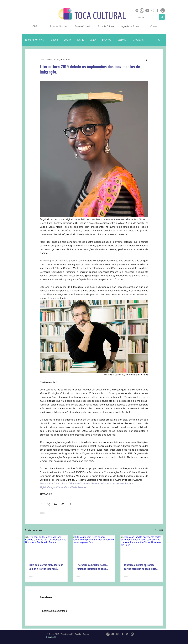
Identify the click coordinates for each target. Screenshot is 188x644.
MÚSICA (67, 40)
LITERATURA (46, 494)
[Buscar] (145, 17)
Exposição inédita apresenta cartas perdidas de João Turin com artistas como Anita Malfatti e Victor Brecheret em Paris (141, 567)
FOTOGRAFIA (138, 40)
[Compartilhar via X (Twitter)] (48, 504)
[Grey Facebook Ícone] (157, 10)
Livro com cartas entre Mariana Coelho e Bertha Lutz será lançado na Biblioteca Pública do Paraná (46, 567)
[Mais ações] (147, 60)
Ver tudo (159, 530)
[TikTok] (163, 10)
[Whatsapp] (142, 10)
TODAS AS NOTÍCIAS (34, 40)
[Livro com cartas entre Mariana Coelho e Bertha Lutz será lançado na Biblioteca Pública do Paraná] (46, 547)
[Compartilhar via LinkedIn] (55, 504)
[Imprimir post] (70, 504)
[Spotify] (137, 10)
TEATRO (80, 40)
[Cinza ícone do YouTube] (147, 10)
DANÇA (93, 40)
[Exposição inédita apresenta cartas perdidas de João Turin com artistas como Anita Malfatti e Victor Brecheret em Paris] (142, 547)
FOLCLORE (121, 40)
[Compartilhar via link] (63, 504)
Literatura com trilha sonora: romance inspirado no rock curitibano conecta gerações (92, 567)
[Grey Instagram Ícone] (152, 10)
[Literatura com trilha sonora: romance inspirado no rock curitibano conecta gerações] (94, 547)
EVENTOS (107, 40)
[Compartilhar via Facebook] (41, 504)
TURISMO (54, 40)
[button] (159, 40)
